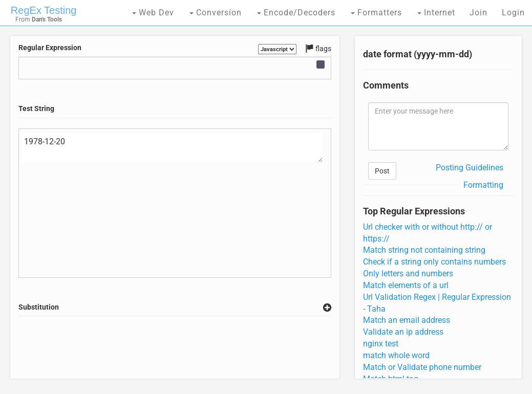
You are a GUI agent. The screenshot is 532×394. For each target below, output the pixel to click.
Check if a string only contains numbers (434, 262)
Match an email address (407, 320)
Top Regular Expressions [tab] (414, 211)
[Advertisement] (205, 347)
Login (513, 13)
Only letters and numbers (408, 273)
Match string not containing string (424, 250)
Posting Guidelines (470, 168)
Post (382, 171)
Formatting (483, 185)
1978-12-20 (172, 148)
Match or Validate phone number (422, 367)
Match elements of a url (406, 285)
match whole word (396, 355)
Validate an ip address (403, 332)
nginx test (381, 344)
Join (478, 13)
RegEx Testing (44, 10)
